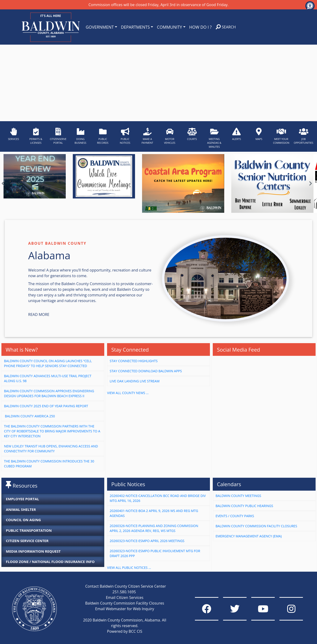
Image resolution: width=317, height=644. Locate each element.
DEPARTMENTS (135, 27)
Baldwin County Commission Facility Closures (256, 526)
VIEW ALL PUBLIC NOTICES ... (129, 568)
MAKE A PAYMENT (147, 136)
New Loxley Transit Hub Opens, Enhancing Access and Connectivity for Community (51, 449)
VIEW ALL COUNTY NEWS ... (128, 393)
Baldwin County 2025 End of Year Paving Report (46, 406)
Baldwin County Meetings (238, 496)
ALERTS (237, 134)
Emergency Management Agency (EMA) (249, 536)
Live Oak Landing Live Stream (135, 381)
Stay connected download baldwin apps (146, 371)
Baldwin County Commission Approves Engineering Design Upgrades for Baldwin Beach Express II (49, 393)
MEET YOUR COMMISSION (281, 136)
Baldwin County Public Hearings (244, 506)
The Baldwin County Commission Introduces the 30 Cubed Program (49, 464)
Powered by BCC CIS (125, 631)
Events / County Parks (235, 516)
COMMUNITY (169, 27)
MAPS (259, 134)
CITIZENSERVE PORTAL (58, 136)
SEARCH (226, 27)
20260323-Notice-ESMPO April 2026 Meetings (147, 541)
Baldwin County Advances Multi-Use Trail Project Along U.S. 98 (48, 378)
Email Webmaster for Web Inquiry (125, 609)
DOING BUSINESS (80, 136)
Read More (39, 314)
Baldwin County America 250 (30, 416)
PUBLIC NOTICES (125, 136)
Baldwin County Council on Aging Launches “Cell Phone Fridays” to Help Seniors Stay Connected (48, 363)
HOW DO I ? (201, 27)
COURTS (192, 134)
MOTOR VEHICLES (170, 136)
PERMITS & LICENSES (36, 136)
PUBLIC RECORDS (103, 136)
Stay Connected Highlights (134, 361)
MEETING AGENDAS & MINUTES (214, 138)
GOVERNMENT (100, 27)
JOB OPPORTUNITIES (303, 136)
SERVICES (14, 134)
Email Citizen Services (125, 597)
